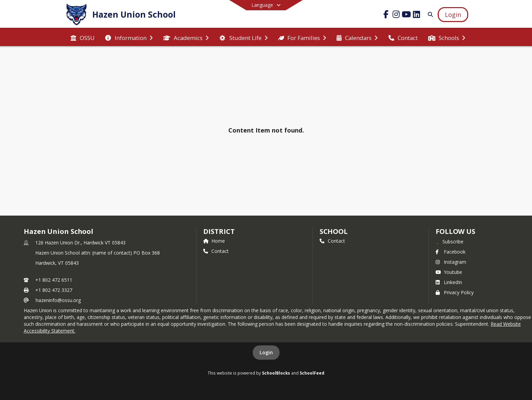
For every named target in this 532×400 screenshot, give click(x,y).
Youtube (449, 272)
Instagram (451, 262)
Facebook (451, 252)
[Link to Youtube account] (406, 15)
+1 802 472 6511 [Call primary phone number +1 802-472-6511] (54, 280)
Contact (216, 251)
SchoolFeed (312, 373)
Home (214, 241)
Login (266, 352)
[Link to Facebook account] (386, 15)
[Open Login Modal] (453, 15)
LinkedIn (449, 282)
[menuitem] (83, 37)
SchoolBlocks (276, 373)
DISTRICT (219, 231)
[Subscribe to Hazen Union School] (450, 241)
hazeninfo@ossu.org (58, 300)
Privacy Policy (455, 292)
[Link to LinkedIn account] (417, 15)
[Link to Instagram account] (396, 15)
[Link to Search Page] (429, 14)
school (334, 231)
